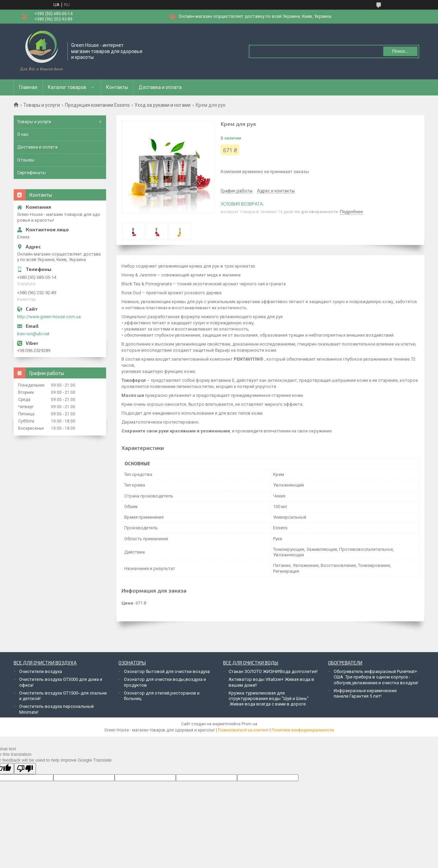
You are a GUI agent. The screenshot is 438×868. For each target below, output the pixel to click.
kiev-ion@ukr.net (33, 334)
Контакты (117, 87)
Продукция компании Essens (97, 105)
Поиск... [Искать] (400, 51)
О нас (23, 134)
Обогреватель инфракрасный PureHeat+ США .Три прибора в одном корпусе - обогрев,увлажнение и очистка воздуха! (376, 677)
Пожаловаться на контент (243, 730)
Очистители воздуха (41, 671)
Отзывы (26, 160)
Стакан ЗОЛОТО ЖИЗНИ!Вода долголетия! (273, 671)
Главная (28, 87)
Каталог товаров (67, 87)
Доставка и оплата (160, 87)
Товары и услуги (42, 105)
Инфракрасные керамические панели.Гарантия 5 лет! (365, 693)
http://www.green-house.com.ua (49, 317)
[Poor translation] (25, 769)
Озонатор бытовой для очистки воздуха (167, 671)
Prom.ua (249, 724)
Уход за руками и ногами (163, 105)
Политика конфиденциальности (303, 730)
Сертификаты (31, 173)
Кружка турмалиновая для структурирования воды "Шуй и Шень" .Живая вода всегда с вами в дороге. (269, 699)
